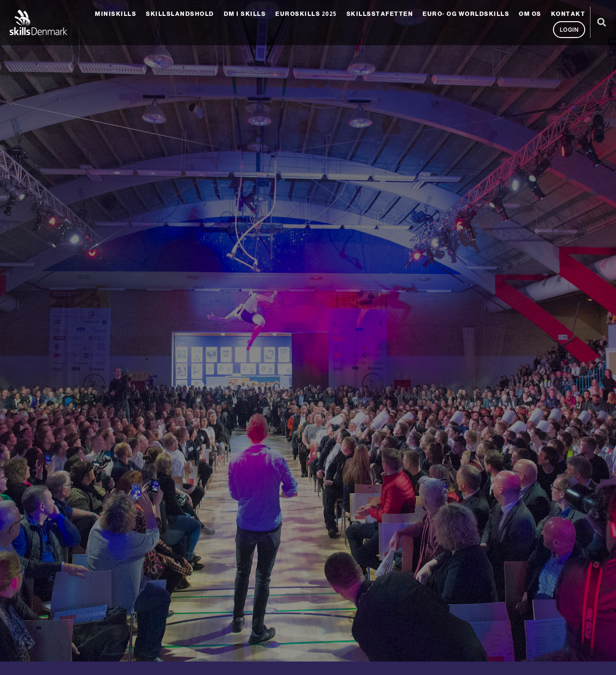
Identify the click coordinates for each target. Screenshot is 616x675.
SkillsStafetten (380, 14)
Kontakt (568, 14)
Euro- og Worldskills (466, 14)
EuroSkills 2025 (306, 14)
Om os (530, 14)
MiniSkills (115, 14)
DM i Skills (245, 14)
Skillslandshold (180, 14)
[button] (601, 22)
